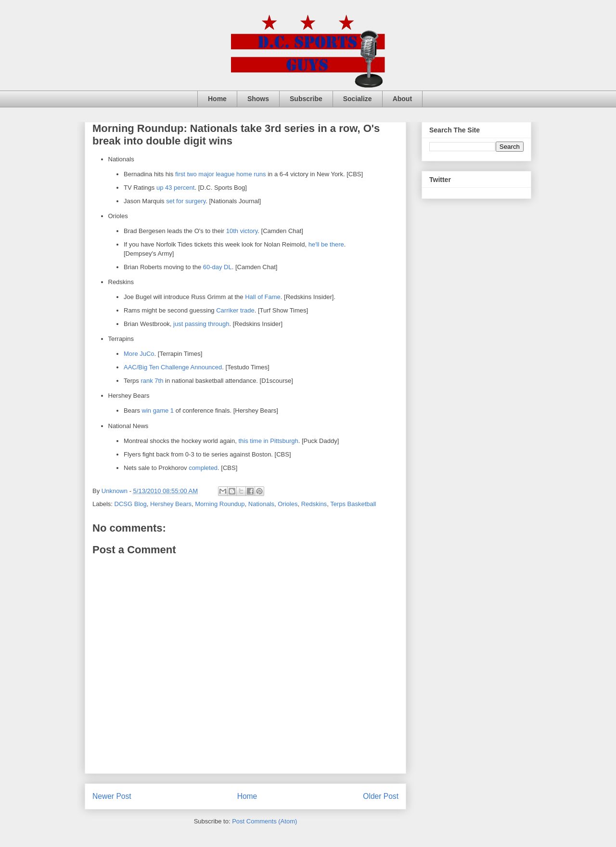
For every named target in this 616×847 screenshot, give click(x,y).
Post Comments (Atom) (264, 821)
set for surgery (186, 201)
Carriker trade (235, 310)
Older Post (381, 796)
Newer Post (112, 796)
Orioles (288, 504)
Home (217, 99)
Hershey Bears (171, 504)
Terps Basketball (353, 504)
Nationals (261, 504)
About (402, 99)
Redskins (314, 504)
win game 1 (158, 410)
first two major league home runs (221, 174)
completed (203, 468)
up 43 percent (176, 188)
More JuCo (139, 354)
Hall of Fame (263, 297)
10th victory (242, 231)
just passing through (201, 324)
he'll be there (326, 244)
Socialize (358, 99)
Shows (258, 99)
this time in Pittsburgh (268, 441)
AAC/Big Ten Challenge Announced (173, 367)
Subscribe (306, 99)
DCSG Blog (131, 504)
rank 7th (152, 381)
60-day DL (218, 267)
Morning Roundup (220, 504)
